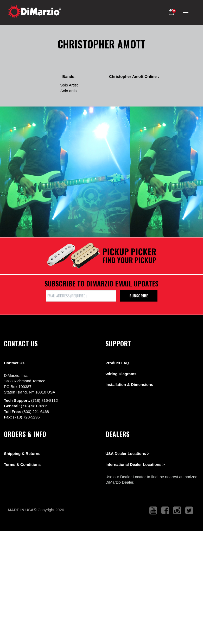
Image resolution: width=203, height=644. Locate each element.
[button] (171, 12)
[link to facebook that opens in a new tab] (165, 511)
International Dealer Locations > (135, 464)
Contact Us (14, 363)
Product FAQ (117, 363)
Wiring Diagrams (121, 374)
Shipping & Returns (22, 454)
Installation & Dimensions (129, 384)
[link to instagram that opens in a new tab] (177, 511)
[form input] (81, 296)
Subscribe (139, 296)
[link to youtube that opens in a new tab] (153, 511)
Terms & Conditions (22, 464)
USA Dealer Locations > (127, 454)
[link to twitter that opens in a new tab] (189, 511)
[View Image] (65, 172)
